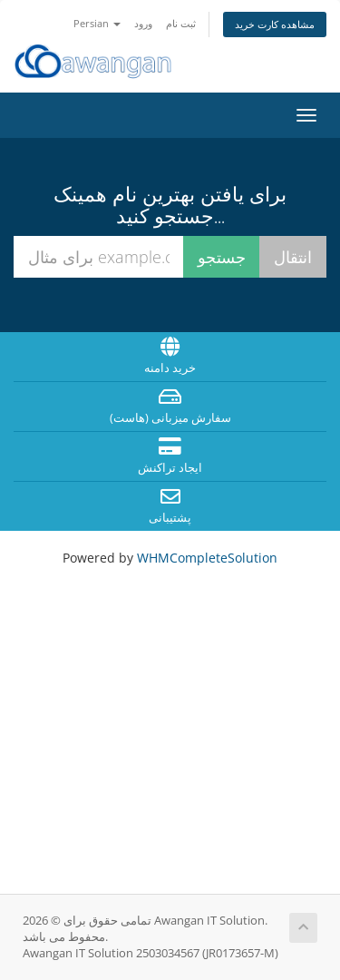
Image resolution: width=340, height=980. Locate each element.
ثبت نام (181, 23)
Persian (97, 23)
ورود (143, 23)
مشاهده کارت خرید (275, 24)
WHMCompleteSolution (207, 558)
